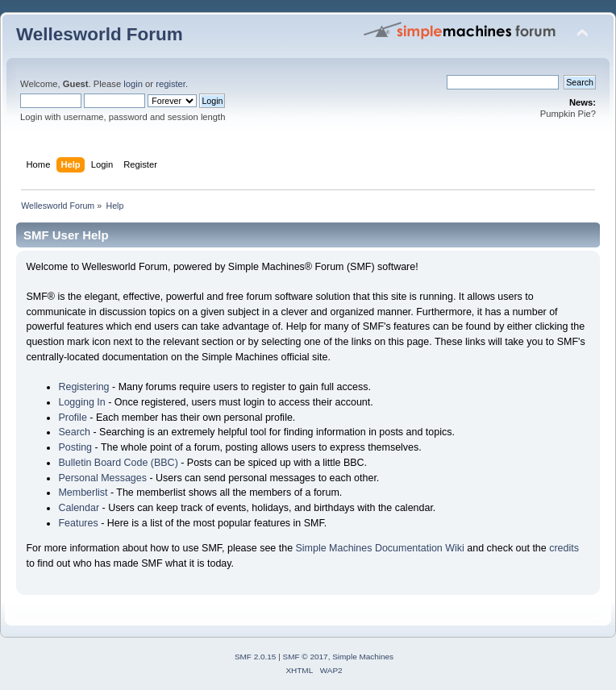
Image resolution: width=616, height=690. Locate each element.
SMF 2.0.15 (256, 657)
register (171, 84)
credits (564, 548)
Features (78, 523)
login (133, 84)
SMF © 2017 (306, 657)
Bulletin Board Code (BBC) (118, 463)
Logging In (81, 402)
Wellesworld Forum (100, 34)
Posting (75, 447)
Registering (83, 387)
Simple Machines (363, 657)
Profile (72, 418)
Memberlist (83, 493)
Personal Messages (102, 478)
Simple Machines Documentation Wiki (380, 548)
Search (74, 432)
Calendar (79, 508)
